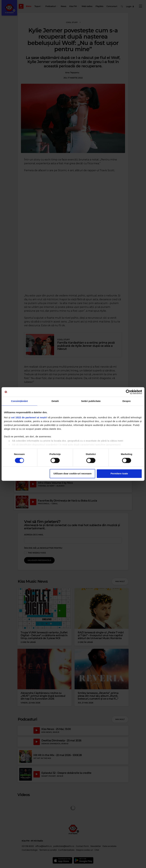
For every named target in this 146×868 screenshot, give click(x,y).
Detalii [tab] (55, 401)
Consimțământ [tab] (19, 401)
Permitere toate (119, 474)
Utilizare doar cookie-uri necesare (73, 474)
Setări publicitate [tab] (91, 401)
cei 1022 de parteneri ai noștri (29, 417)
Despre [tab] (127, 401)
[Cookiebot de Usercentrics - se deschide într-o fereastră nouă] (128, 392)
